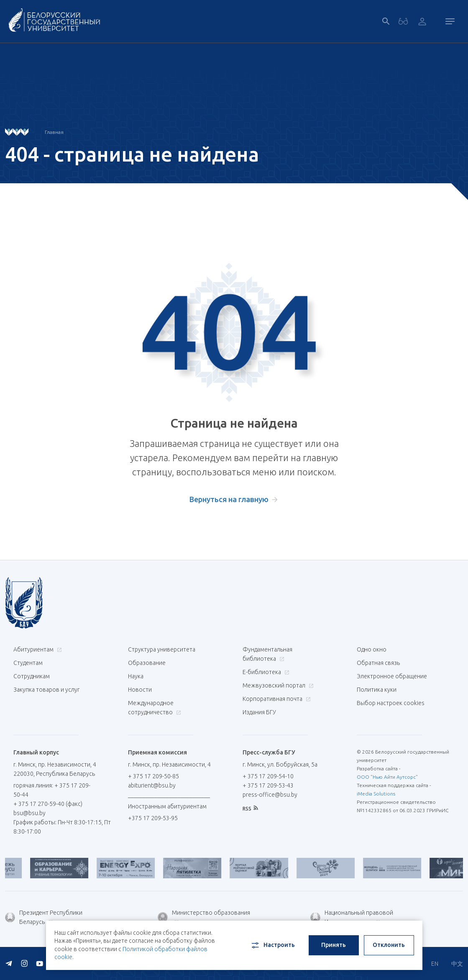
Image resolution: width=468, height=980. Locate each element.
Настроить (272, 945)
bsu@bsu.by (29, 813)
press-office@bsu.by (270, 795)
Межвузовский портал (277, 685)
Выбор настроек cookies (391, 703)
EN (435, 964)
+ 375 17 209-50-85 (153, 776)
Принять (334, 945)
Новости (140, 690)
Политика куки (377, 690)
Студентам (28, 663)
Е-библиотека (265, 672)
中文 (457, 964)
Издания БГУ (259, 712)
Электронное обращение (392, 676)
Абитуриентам (37, 649)
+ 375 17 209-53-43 (268, 785)
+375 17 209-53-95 (153, 818)
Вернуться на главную (229, 499)
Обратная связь (378, 663)
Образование (147, 663)
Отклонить (389, 945)
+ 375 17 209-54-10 (268, 776)
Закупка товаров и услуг (46, 690)
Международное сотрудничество (155, 708)
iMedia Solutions (376, 794)
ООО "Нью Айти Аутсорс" (387, 777)
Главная (54, 132)
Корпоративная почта (276, 699)
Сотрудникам (32, 676)
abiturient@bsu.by (152, 785)
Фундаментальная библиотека (267, 654)
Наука (136, 676)
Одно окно (372, 649)
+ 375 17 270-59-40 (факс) (48, 804)
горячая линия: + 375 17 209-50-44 (52, 790)
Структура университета (162, 649)
